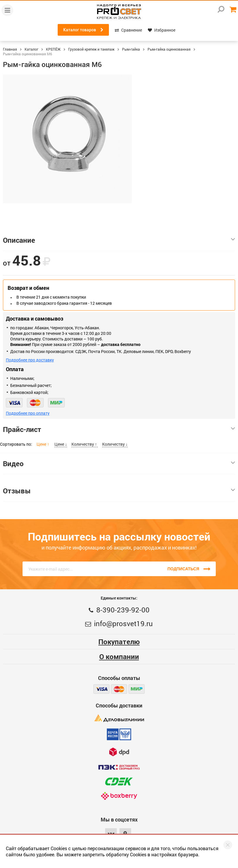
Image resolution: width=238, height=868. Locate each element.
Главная (10, 49)
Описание (119, 240)
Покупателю (119, 642)
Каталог (31, 49)
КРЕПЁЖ (53, 49)
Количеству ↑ (85, 444)
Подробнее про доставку (30, 360)
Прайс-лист (119, 429)
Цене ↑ (43, 444)
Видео (119, 464)
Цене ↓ (61, 444)
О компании (119, 657)
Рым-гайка (131, 49)
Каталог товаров (83, 30)
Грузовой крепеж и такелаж (91, 49)
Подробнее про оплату (28, 413)
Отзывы (119, 491)
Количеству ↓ (115, 444)
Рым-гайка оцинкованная (169, 49)
